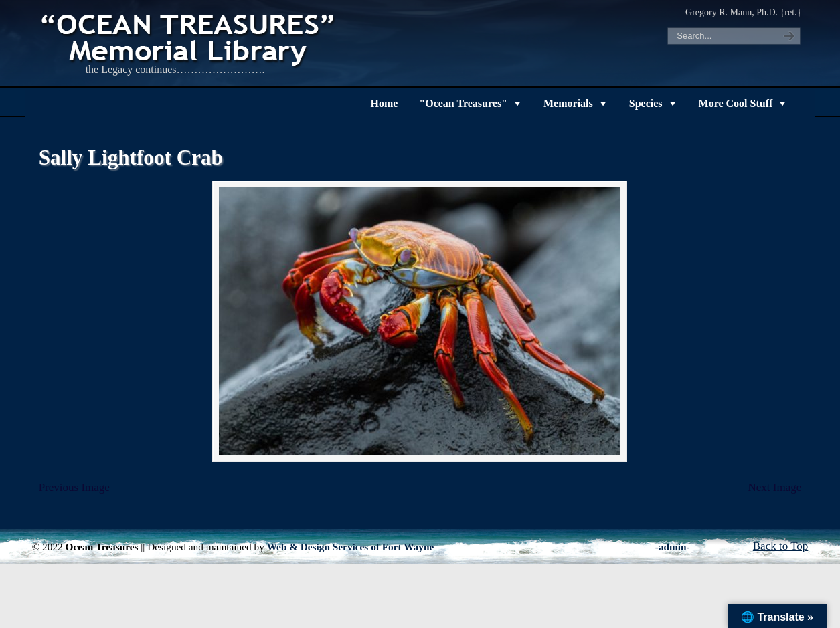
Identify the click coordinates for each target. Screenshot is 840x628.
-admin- (673, 547)
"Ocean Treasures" (463, 103)
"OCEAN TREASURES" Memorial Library (189, 37)
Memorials (568, 103)
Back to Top (781, 546)
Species (646, 103)
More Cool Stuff (736, 103)
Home (384, 103)
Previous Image (74, 487)
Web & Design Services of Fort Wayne (351, 547)
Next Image (775, 487)
